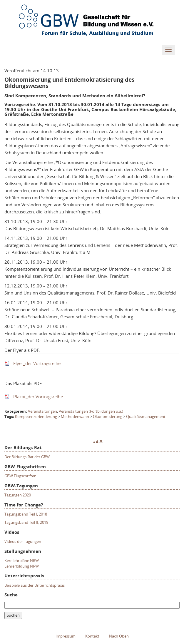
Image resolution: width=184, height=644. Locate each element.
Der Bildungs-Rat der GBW (27, 457)
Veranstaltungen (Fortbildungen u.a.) (91, 411)
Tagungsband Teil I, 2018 (26, 514)
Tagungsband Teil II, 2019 (26, 522)
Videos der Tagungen (23, 541)
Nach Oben (119, 636)
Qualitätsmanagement (146, 416)
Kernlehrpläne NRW (22, 561)
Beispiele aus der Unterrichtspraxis (35, 585)
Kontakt (92, 636)
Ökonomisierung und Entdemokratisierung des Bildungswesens (69, 83)
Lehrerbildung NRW (22, 566)
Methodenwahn (75, 416)
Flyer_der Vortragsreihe (37, 363)
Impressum (66, 636)
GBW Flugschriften (20, 476)
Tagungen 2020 (18, 495)
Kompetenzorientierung (36, 416)
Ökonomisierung (108, 416)
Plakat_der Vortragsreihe (38, 397)
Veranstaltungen (42, 411)
